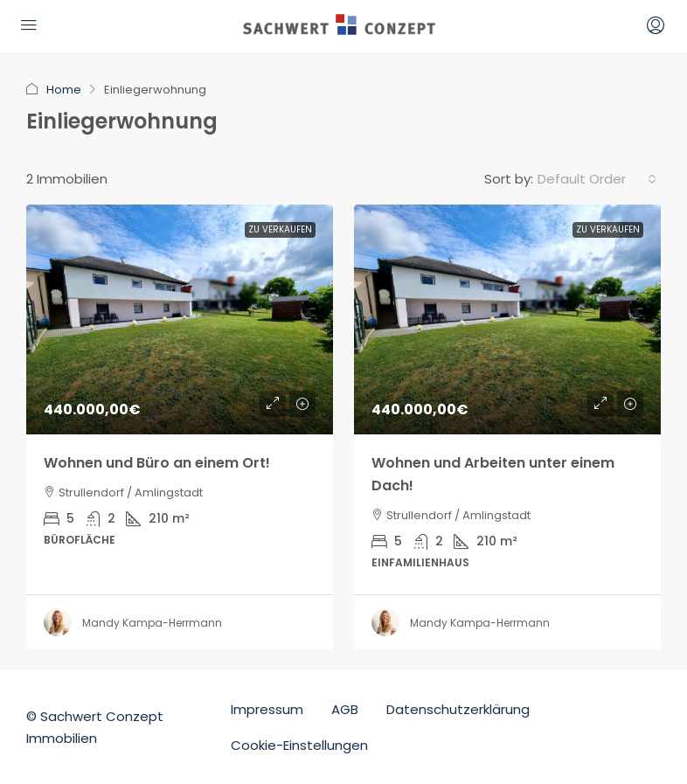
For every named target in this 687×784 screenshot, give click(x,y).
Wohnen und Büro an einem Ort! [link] (157, 463)
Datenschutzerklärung (458, 709)
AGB (345, 709)
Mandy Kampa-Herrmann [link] (152, 623)
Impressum (267, 709)
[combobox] (597, 179)
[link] (180, 319)
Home (64, 90)
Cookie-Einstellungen (299, 745)
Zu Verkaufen (280, 229)
